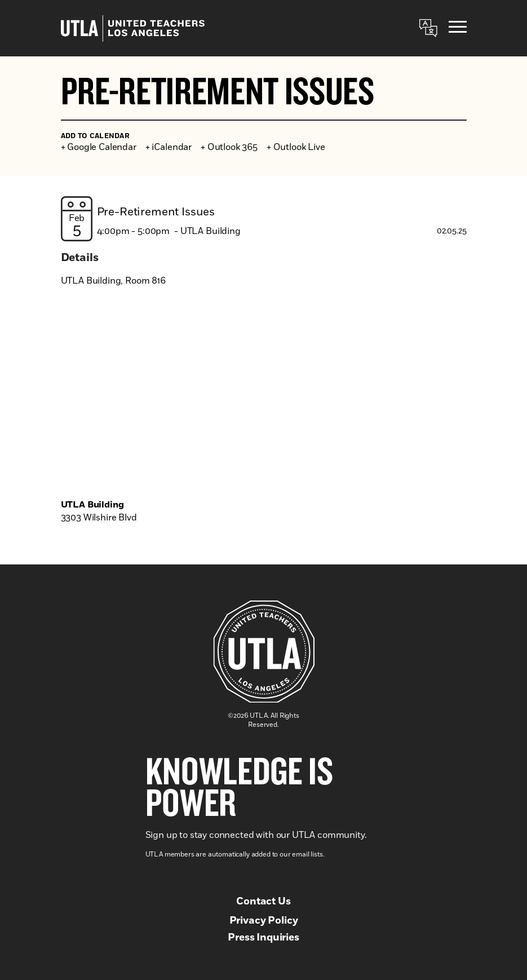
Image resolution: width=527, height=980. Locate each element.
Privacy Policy (264, 921)
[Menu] (458, 28)
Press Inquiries (263, 938)
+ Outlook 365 (229, 147)
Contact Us (263, 902)
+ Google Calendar (99, 147)
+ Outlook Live (296, 147)
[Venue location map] (264, 395)
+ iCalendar (169, 147)
